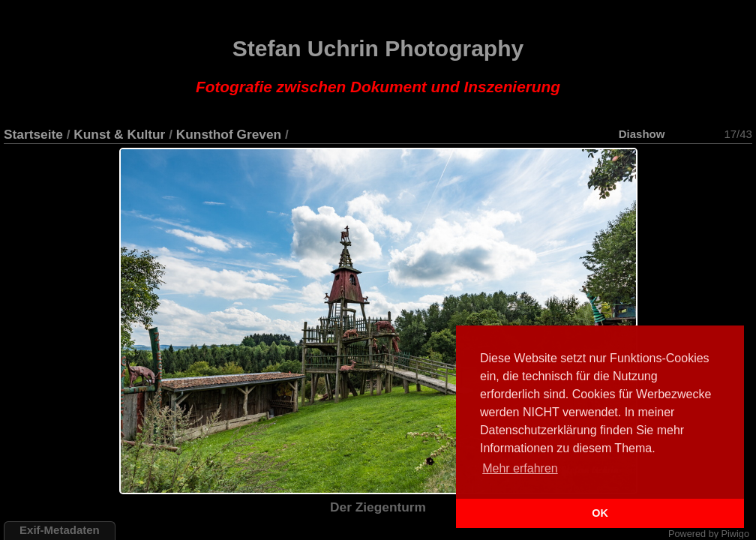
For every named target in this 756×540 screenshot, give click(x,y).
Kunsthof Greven (229, 134)
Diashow (642, 134)
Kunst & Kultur (119, 134)
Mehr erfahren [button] (520, 468)
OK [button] (600, 513)
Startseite (33, 134)
